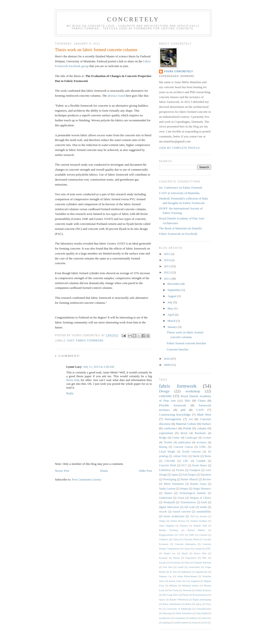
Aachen (204, 516)
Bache (196, 456)
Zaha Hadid (202, 613)
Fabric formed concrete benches (186, 343)
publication (184, 442)
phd (183, 410)
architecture (165, 618)
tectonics (202, 442)
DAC (208, 549)
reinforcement (181, 623)
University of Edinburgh (179, 609)
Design (164, 391)
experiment (166, 433)
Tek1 (187, 401)
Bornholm (200, 433)
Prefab (187, 428)
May (171, 308)
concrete (165, 396)
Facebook (175, 563)
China (176, 539)
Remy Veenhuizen (172, 604)
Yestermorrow (188, 502)
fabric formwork (90, 341)
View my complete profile (180, 148)
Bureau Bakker (196, 530)
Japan (175, 475)
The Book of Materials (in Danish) (180, 228)
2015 (167, 254)
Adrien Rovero (178, 521)
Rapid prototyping (202, 600)
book (204, 502)
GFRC (203, 447)
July (171, 302)
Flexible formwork (173, 405)
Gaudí (180, 567)
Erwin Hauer (199, 465)
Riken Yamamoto (174, 484)
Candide (201, 461)
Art (191, 419)
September (175, 290)
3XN (192, 516)
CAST (71, 341)
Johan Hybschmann (187, 576)
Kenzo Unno (175, 581)
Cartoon (203, 535)
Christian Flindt (191, 539)
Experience (191, 558)
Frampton (195, 470)
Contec (176, 438)
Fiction (180, 470)
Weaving (167, 613)
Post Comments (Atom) (87, 479)
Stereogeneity (173, 419)
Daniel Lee (169, 553)
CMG (192, 535)
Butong (163, 447)
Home (104, 471)
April (171, 315)
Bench (184, 433)
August (172, 296)
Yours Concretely (178, 71)
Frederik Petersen (202, 563)
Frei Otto (168, 567)
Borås (208, 456)
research (196, 623)
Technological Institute (193, 493)
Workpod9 (169, 502)
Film (187, 563)
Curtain (198, 549)
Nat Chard (174, 590)
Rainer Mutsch (190, 479)
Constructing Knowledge (175, 415)
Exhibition (165, 470)
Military (173, 586)
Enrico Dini (200, 553)
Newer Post (62, 471)
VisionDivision (204, 609)
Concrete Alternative (185, 544)
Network (187, 590)
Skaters (168, 493)
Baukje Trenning (169, 530)
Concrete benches (177, 349)
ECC (184, 465)
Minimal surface (191, 586)
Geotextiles (194, 567)
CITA (181, 535)
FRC (204, 558)
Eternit (177, 558)
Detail (185, 553)
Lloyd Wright (167, 452)
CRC (186, 461)
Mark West (204, 415)
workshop (193, 391)
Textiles (168, 442)
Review (207, 479)
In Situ (173, 572)
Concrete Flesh (168, 465)
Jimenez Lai (165, 576)
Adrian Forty (180, 456)
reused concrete (182, 512)
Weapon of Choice (200, 498)
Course (187, 549)
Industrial (186, 572)
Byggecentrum (166, 535)
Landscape (191, 438)
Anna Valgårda (167, 526)
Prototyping (170, 479)
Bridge (163, 438)
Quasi (162, 600)
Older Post (145, 471)
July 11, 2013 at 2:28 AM (99, 367)
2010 (167, 359)
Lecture (207, 438)
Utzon (181, 498)
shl (206, 623)
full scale (190, 507)
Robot (188, 604)
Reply (70, 393)
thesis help (73, 380)
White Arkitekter (184, 613)
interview (206, 618)
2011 (167, 279)
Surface (206, 424)
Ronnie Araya (198, 484)
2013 (167, 266)
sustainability (204, 512)
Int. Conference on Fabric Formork (181, 188)
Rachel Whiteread (179, 600)
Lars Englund (193, 581)
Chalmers (164, 539)
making (166, 623)
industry (194, 618)
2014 (167, 260)
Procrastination (200, 595)
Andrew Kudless (199, 521)
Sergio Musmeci (202, 489)
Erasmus (163, 558)
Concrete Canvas (183, 447)
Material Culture (186, 424)
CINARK (170, 461)
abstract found (116, 96)
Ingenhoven (202, 572)
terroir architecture (174, 516)
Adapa (162, 521)
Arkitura (184, 526)
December (174, 284)
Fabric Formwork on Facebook (178, 234)
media (204, 507)
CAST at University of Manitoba (179, 193)
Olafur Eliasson (203, 590)
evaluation (180, 618)
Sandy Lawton (167, 489)
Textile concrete (191, 452)
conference (171, 428)
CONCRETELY (133, 19)
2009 (167, 365)
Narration (206, 475)
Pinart (186, 595)
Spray (199, 604)
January (173, 327)
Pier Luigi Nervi (171, 595)
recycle (163, 512)
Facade (162, 563)
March (172, 321)
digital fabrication (169, 507)
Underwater (166, 498)
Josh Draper (189, 475)
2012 (167, 272)
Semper (184, 489)
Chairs (202, 401)
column (202, 428)
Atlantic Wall (200, 526)
